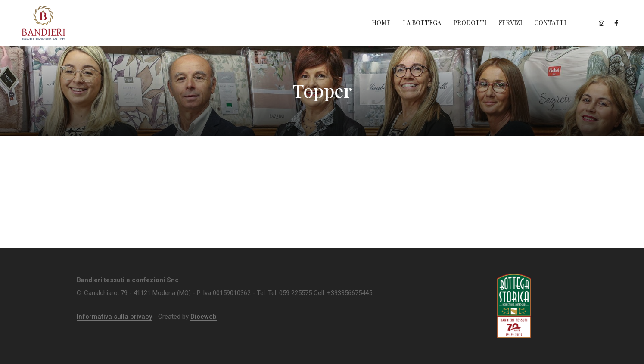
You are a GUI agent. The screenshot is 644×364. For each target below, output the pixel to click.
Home (381, 23)
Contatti (550, 23)
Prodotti (470, 23)
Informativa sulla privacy (114, 317)
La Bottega (422, 23)
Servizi (510, 23)
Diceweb (204, 317)
